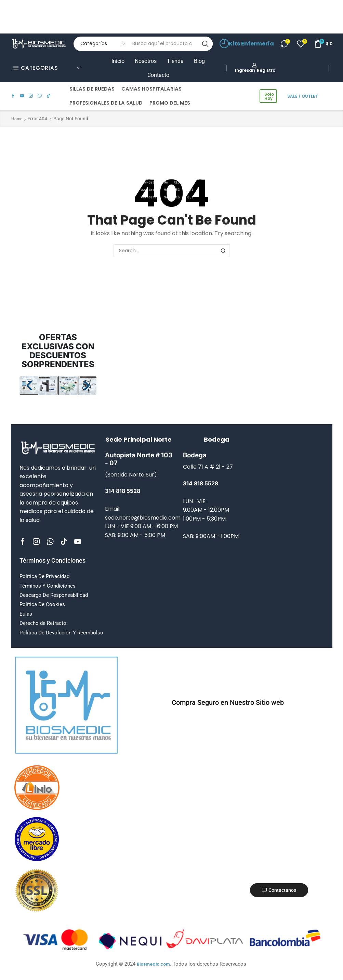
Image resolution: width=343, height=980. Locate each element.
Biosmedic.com (153, 964)
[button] (29, 385)
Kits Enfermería (247, 44)
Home (17, 119)
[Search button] (206, 44)
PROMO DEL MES (170, 103)
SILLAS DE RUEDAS (92, 89)
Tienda (175, 61)
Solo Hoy (269, 96)
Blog (199, 61)
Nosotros (146, 61)
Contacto (158, 75)
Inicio (118, 61)
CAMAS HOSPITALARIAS (151, 89)
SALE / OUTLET (303, 96)
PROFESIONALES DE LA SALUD (106, 103)
